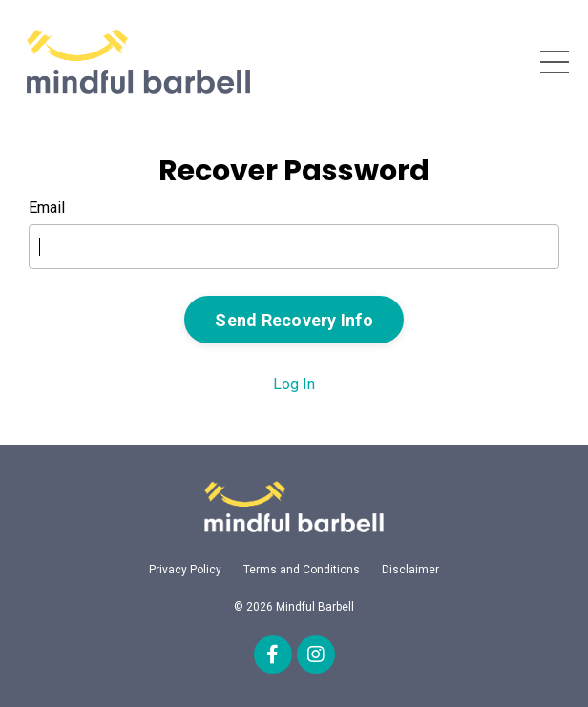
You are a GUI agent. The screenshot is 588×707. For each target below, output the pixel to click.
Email (47, 208)
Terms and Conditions (302, 570)
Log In (294, 384)
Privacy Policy (185, 570)
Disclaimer (410, 570)
